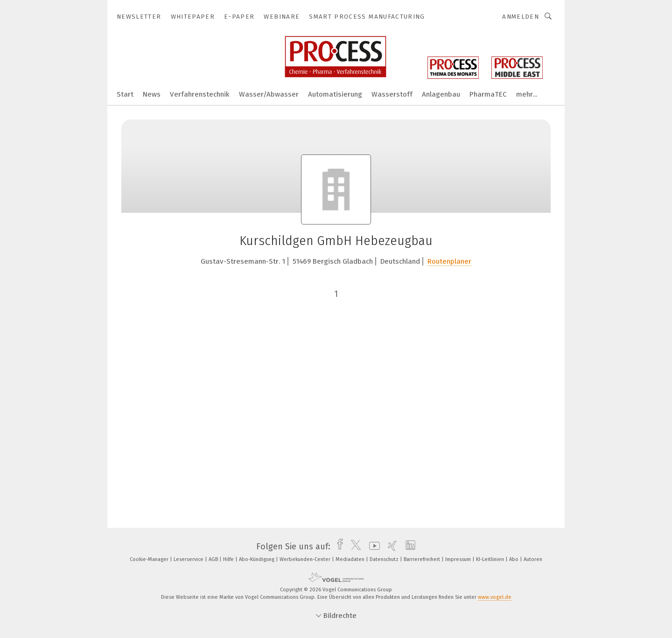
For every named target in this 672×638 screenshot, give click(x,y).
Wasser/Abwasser (269, 94)
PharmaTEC (488, 94)
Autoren (533, 559)
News (152, 94)
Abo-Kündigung (257, 559)
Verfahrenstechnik (200, 94)
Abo (514, 559)
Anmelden (521, 17)
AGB (214, 559)
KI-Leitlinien (491, 559)
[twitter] (353, 547)
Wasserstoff (392, 94)
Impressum (459, 559)
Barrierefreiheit (423, 559)
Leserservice (189, 559)
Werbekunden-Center (306, 559)
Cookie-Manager (150, 559)
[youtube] (372, 547)
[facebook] (338, 547)
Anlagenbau (441, 94)
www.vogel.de (495, 597)
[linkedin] (408, 547)
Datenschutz (385, 559)
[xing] (390, 547)
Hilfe (229, 559)
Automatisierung (335, 94)
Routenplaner (449, 261)
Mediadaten (351, 559)
